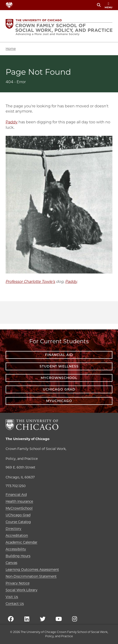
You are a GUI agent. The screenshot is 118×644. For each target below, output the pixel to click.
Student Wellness (59, 366)
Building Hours (18, 556)
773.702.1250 (16, 486)
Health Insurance (19, 501)
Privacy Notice (18, 583)
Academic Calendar (22, 542)
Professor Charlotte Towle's (30, 282)
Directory (13, 529)
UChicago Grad (59, 389)
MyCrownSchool (59, 378)
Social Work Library (22, 590)
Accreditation (17, 535)
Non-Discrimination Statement (31, 576)
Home (11, 49)
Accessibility (16, 549)
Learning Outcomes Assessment (32, 570)
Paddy (12, 122)
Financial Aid (59, 355)
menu (109, 5)
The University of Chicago (28, 439)
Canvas (11, 563)
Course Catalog (18, 522)
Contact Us (15, 604)
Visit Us (12, 597)
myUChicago (59, 401)
